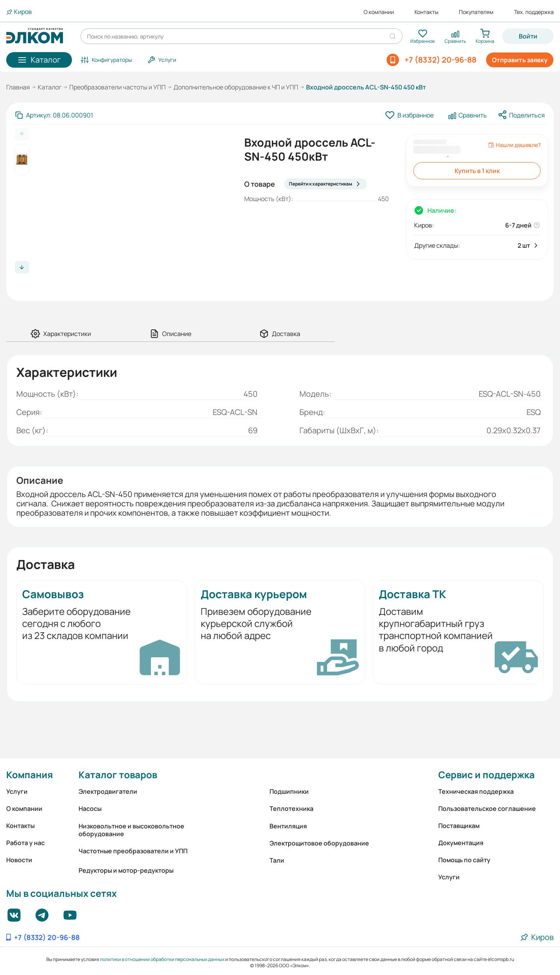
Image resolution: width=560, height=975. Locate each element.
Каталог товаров (118, 775)
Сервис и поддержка (486, 775)
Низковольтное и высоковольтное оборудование (131, 830)
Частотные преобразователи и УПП (133, 851)
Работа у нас (25, 843)
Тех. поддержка (534, 12)
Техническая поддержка (476, 791)
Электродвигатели (108, 791)
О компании (379, 12)
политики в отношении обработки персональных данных (162, 959)
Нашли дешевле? (514, 145)
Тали (277, 860)
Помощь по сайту (464, 860)
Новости (19, 860)
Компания (30, 775)
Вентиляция (288, 826)
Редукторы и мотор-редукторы (126, 870)
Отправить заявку (520, 60)
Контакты (426, 12)
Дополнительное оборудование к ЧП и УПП (236, 87)
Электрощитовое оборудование (319, 843)
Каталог (50, 87)
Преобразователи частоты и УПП (117, 87)
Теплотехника (291, 809)
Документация (461, 843)
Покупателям (476, 12)
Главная (18, 87)
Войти (528, 36)
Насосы (90, 809)
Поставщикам (459, 826)
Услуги (17, 791)
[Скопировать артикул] (54, 115)
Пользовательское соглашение (487, 809)
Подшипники (289, 791)
